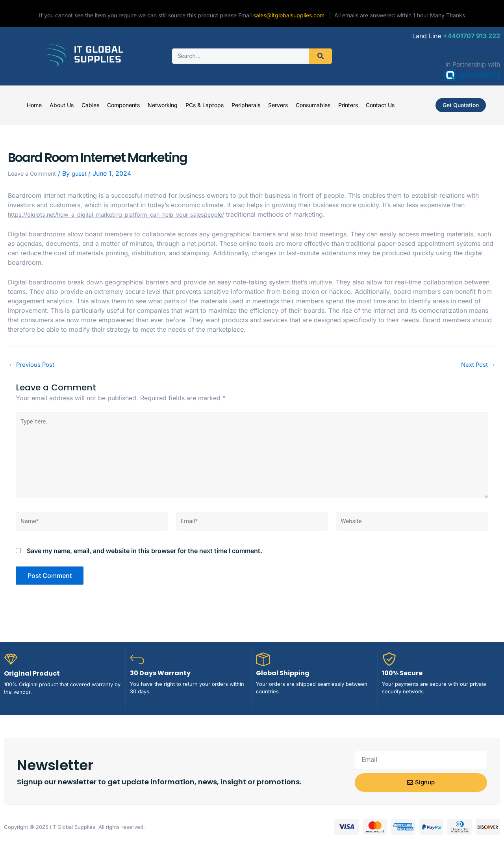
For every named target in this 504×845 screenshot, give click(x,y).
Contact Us (380, 105)
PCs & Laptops (205, 105)
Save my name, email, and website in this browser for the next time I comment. (145, 559)
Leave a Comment (35, 173)
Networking (163, 105)
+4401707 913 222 (472, 36)
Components (123, 105)
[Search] (321, 56)
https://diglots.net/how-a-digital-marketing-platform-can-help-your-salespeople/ (128, 214)
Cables (90, 105)
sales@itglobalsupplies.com (291, 15)
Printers (348, 105)
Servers (278, 105)
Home (34, 105)
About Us (62, 105)
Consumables (313, 105)
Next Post (477, 364)
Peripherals (246, 105)
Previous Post (33, 364)
